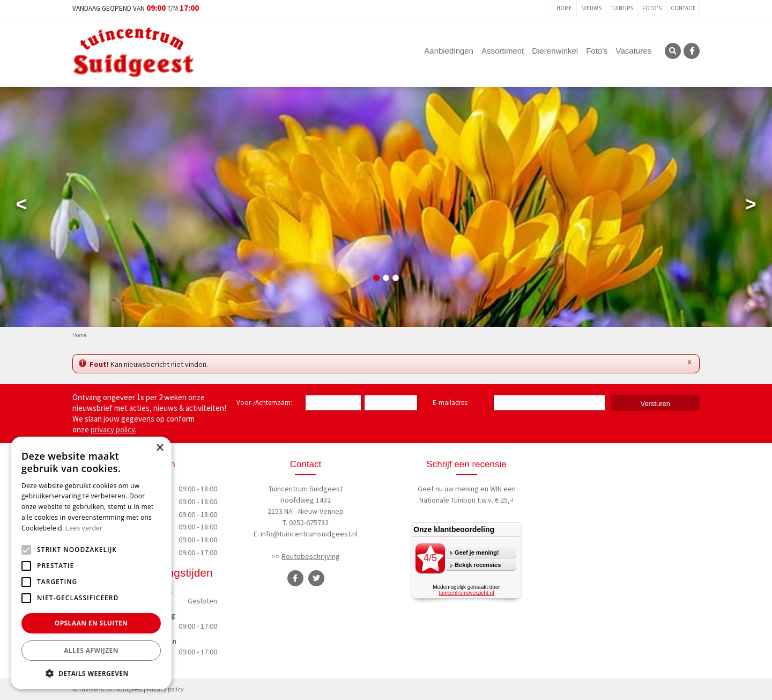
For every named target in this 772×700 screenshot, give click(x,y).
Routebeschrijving (311, 556)
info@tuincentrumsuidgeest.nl (309, 534)
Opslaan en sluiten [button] (91, 623)
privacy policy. (113, 429)
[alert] (91, 563)
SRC (673, 51)
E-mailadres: (453, 403)
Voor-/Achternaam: (264, 403)
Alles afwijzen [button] (91, 650)
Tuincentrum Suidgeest (306, 489)
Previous (21, 207)
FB (692, 51)
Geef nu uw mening (448, 489)
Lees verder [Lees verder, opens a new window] (84, 528)
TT (316, 578)
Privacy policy (165, 689)
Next (751, 207)
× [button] (159, 448)
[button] (91, 673)
